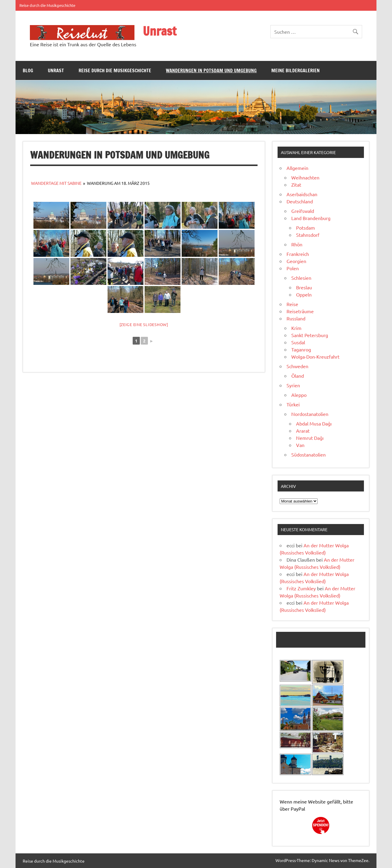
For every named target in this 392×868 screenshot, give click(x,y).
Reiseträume (300, 311)
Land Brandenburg (311, 218)
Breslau (304, 287)
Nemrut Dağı (310, 438)
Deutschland (300, 201)
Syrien (293, 385)
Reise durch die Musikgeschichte (47, 5)
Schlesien (301, 278)
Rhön (297, 244)
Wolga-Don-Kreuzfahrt (315, 357)
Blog (28, 70)
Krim (296, 328)
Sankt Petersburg (310, 335)
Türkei (293, 404)
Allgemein (297, 168)
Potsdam (306, 228)
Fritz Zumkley (301, 588)
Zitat (296, 185)
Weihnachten (305, 177)
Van (300, 445)
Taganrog (301, 349)
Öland (298, 376)
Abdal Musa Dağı (314, 423)
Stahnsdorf (308, 235)
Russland (296, 318)
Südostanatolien (308, 454)
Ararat (303, 431)
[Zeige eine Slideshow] (144, 324)
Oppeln (304, 294)
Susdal (298, 342)
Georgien (296, 261)
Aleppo (299, 395)
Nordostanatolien (310, 414)
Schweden (297, 366)
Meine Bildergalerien (295, 70)
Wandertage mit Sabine (56, 183)
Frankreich (298, 254)
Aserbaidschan (302, 194)
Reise (292, 304)
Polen (293, 268)
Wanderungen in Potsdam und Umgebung (211, 70)
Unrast (160, 31)
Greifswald (303, 211)
